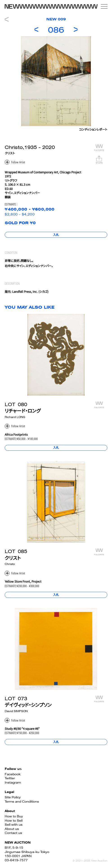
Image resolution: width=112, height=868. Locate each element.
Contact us (13, 833)
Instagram (13, 782)
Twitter (10, 778)
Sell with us (14, 825)
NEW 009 (56, 19)
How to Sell (14, 821)
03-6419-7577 (16, 860)
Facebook (13, 774)
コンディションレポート (93, 130)
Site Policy (13, 797)
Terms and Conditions (22, 801)
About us (12, 829)
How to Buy (14, 816)
